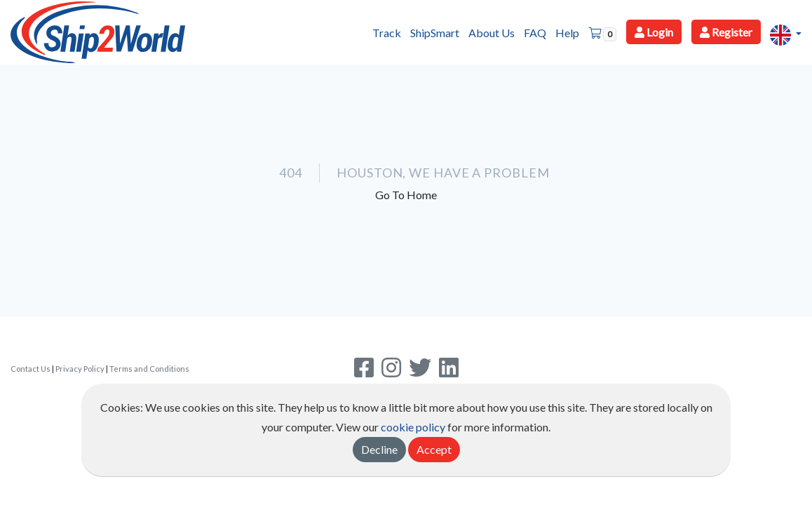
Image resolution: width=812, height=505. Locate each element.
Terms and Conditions (149, 369)
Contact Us (31, 369)
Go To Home (406, 195)
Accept (434, 449)
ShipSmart (435, 33)
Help (567, 33)
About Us (492, 33)
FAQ (535, 33)
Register (726, 32)
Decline (379, 449)
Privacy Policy (80, 369)
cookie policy (413, 427)
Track (387, 33)
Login (654, 32)
